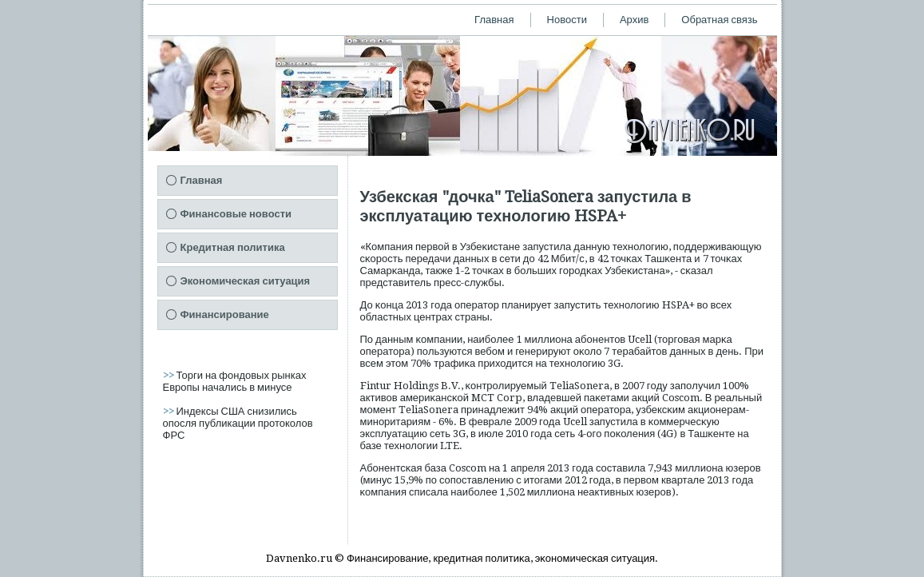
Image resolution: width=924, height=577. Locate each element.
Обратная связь (719, 20)
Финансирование (225, 314)
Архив (634, 20)
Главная (494, 20)
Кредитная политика (233, 247)
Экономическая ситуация (246, 281)
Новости (567, 20)
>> (170, 375)
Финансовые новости (236, 214)
